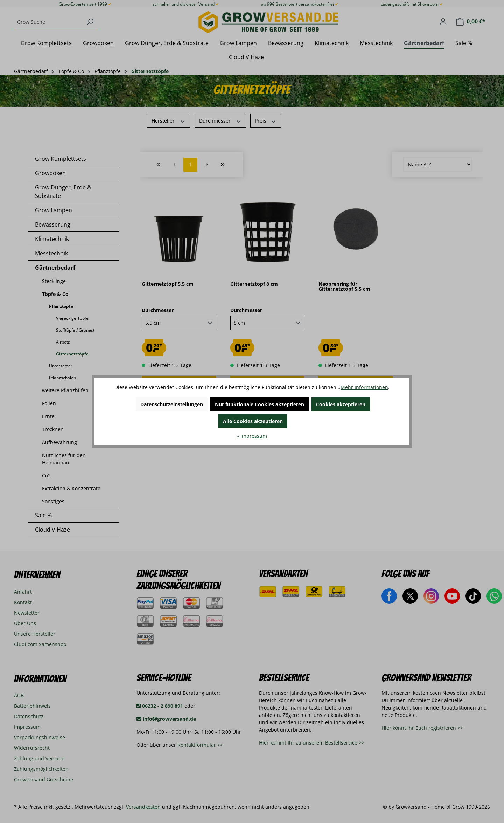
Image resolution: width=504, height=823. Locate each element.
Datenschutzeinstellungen (172, 404)
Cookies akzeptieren (341, 404)
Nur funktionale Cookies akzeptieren (260, 404)
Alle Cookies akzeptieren (253, 421)
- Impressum (252, 436)
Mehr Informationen (364, 387)
